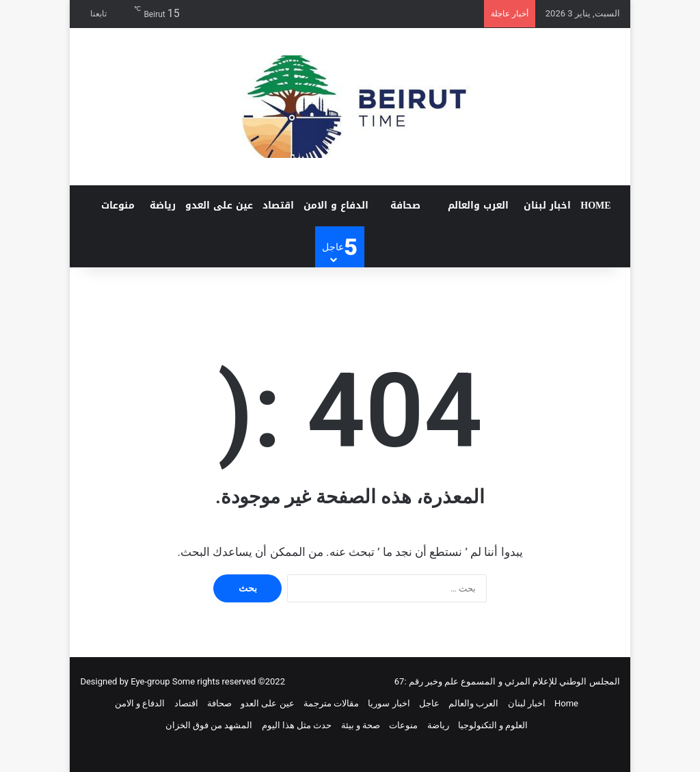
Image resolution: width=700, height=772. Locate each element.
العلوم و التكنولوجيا (493, 725)
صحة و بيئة (361, 725)
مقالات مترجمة (331, 703)
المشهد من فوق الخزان (209, 725)
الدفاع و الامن (336, 205)
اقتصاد (278, 205)
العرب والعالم (478, 205)
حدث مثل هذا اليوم (297, 725)
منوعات (118, 205)
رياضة (163, 205)
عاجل (429, 703)
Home (595, 205)
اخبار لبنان (547, 205)
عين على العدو (219, 205)
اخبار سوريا (389, 703)
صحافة (405, 205)
